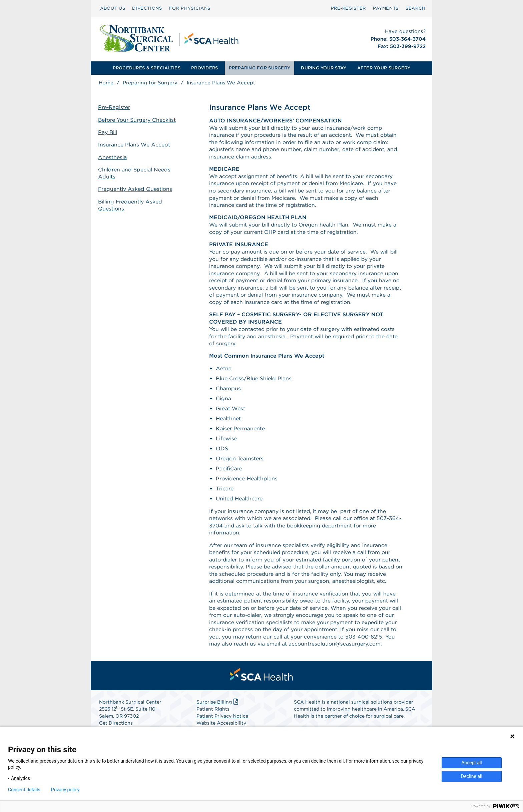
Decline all (472, 776)
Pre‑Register (348, 8)
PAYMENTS (386, 8)
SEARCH (416, 8)
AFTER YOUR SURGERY (384, 68)
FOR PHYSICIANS (190, 8)
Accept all (472, 763)
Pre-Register (115, 108)
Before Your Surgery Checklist (138, 120)
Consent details (24, 790)
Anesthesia (113, 157)
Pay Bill (108, 132)
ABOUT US (113, 8)
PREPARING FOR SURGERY (259, 68)
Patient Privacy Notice (222, 723)
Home (106, 83)
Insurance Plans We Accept (135, 145)
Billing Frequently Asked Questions (131, 204)
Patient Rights (213, 716)
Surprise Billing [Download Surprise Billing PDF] (218, 709)
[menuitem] (113, 8)
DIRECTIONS (147, 8)
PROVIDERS (204, 68)
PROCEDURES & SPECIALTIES (147, 68)
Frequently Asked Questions (136, 188)
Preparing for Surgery (150, 83)
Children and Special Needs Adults (135, 172)
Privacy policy (65, 790)
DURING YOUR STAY (324, 68)
